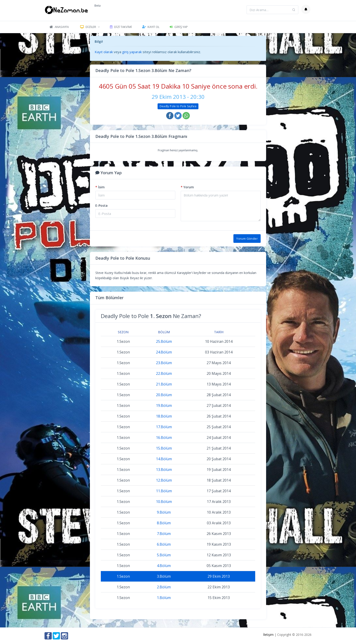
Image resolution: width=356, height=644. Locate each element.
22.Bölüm (164, 373)
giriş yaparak (132, 52)
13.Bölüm (164, 470)
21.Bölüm (164, 384)
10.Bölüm (164, 502)
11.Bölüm (164, 491)
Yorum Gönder (247, 239)
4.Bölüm (164, 566)
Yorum (187, 187)
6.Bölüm (164, 544)
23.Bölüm (164, 363)
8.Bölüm (164, 523)
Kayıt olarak (104, 52)
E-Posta (101, 205)
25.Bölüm (164, 341)
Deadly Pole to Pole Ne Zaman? (151, 316)
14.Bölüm (164, 459)
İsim (100, 187)
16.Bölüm (164, 438)
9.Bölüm (164, 512)
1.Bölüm (164, 598)
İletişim (268, 635)
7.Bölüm (164, 534)
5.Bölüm (164, 555)
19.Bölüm (164, 405)
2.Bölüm (164, 587)
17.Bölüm (164, 427)
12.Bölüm (164, 480)
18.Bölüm (164, 416)
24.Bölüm (164, 352)
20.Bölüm (164, 395)
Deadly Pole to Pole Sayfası (178, 106)
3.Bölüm (164, 576)
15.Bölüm (164, 448)
